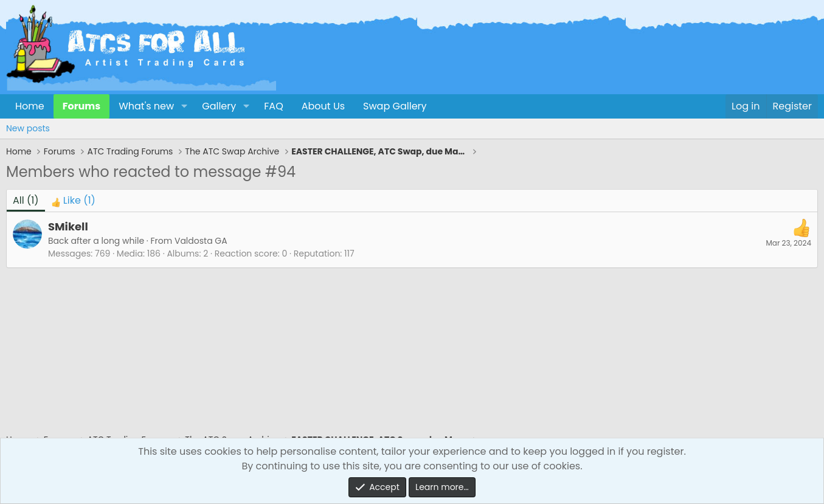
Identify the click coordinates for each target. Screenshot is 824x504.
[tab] (73, 201)
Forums (81, 106)
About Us (323, 106)
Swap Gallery (395, 106)
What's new (146, 106)
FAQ (273, 106)
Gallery (219, 106)
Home (30, 106)
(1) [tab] (26, 200)
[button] (184, 106)
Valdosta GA (201, 241)
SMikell (68, 226)
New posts (28, 128)
